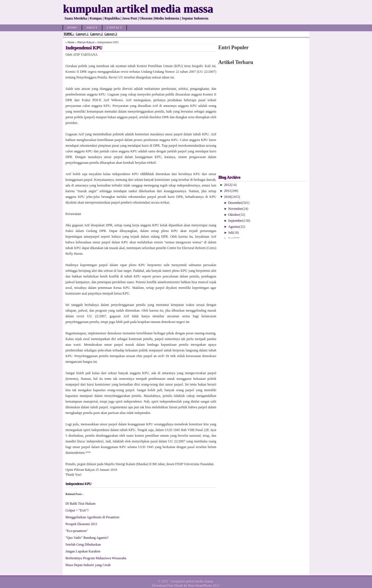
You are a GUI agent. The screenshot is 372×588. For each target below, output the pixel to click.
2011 (227, 191)
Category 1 (82, 34)
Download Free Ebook (168, 586)
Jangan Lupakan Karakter (83, 551)
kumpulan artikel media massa (192, 581)
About (92, 28)
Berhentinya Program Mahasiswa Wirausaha (96, 558)
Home (72, 28)
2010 (227, 197)
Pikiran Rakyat (86, 42)
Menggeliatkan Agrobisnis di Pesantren (92, 517)
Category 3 (111, 34)
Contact (114, 28)
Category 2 (96, 34)
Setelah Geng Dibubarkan (83, 544)
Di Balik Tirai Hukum (81, 504)
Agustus (234, 227)
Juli (231, 233)
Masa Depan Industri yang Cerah (88, 565)
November (236, 209)
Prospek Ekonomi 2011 (81, 524)
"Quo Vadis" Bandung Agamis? (87, 538)
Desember (235, 203)
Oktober (234, 215)
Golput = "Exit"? (77, 510)
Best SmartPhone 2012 (204, 586)
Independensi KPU (78, 484)
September (236, 221)
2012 (227, 185)
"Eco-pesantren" (77, 531)
